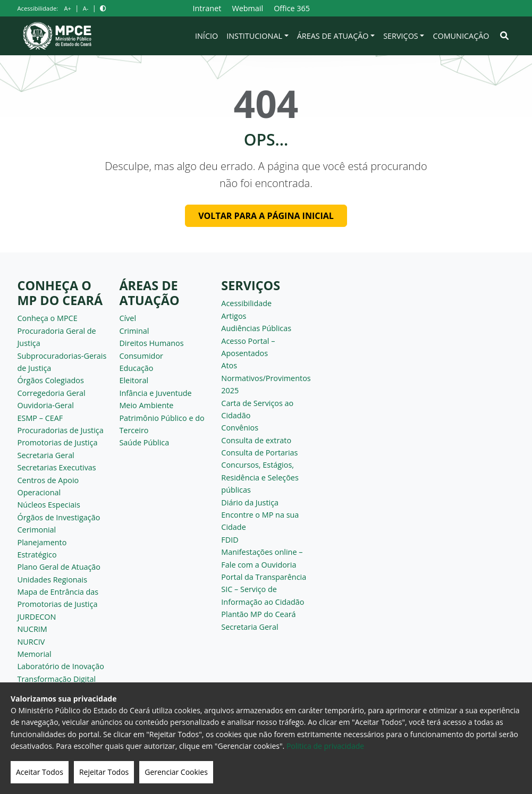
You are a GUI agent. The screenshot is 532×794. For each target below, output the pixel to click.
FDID (230, 540)
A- (86, 8)
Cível (128, 318)
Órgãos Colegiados (51, 380)
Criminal (134, 331)
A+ (67, 8)
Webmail (247, 8)
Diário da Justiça (250, 502)
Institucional (254, 36)
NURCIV (31, 642)
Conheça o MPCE (48, 318)
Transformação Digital (57, 679)
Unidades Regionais (53, 580)
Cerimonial (37, 530)
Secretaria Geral (46, 455)
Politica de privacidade (325, 746)
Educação (136, 368)
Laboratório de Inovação (61, 666)
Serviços (401, 36)
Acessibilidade (246, 303)
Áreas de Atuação (333, 36)
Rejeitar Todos (104, 772)
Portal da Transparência (264, 577)
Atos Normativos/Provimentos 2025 (266, 378)
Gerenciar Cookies (176, 772)
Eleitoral (134, 380)
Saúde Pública (144, 442)
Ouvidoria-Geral (46, 405)
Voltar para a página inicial (266, 216)
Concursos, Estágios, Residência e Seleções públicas (260, 477)
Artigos (234, 316)
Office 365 (292, 8)
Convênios (240, 428)
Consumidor (141, 356)
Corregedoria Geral (52, 393)
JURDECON (37, 617)
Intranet (207, 8)
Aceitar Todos (40, 772)
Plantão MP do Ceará (258, 614)
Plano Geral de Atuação (59, 567)
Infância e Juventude (155, 393)
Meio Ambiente (146, 405)
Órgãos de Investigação (59, 517)
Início (206, 36)
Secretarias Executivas (57, 467)
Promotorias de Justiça (58, 442)
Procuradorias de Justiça (61, 430)
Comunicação (461, 36)
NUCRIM (32, 629)
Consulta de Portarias (259, 453)
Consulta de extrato (256, 440)
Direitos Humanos (151, 343)
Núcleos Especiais (49, 505)
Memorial (35, 654)
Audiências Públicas (256, 328)
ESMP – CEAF (40, 418)
